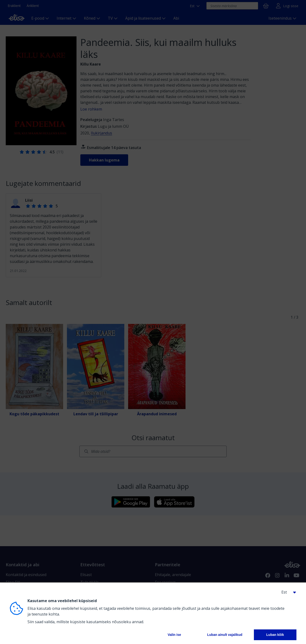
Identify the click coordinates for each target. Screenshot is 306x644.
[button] (287, 592)
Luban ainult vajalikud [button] (225, 635)
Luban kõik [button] (275, 635)
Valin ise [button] (174, 635)
